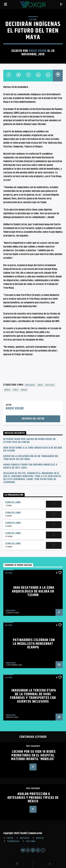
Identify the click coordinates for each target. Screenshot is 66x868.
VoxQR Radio (11, 611)
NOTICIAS (25, 838)
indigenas (30, 385)
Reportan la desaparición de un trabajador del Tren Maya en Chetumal (31, 458)
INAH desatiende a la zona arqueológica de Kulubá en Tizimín (33, 449)
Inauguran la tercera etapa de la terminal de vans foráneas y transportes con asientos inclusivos (33, 696)
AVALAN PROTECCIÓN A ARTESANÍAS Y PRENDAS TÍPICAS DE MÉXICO (33, 798)
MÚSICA (40, 838)
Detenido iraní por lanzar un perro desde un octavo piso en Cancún (29, 441)
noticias (50, 385)
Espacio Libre (13, 503)
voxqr (24, 390)
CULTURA (31, 841)
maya (40, 385)
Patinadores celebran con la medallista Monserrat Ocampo (34, 644)
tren (15, 390)
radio (7, 390)
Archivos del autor (33, 419)
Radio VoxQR (38, 51)
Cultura (33, 20)
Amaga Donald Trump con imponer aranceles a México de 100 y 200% (30, 466)
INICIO (10, 838)
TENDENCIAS (13, 841)
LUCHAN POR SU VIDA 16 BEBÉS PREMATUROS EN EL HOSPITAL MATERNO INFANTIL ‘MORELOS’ (33, 755)
